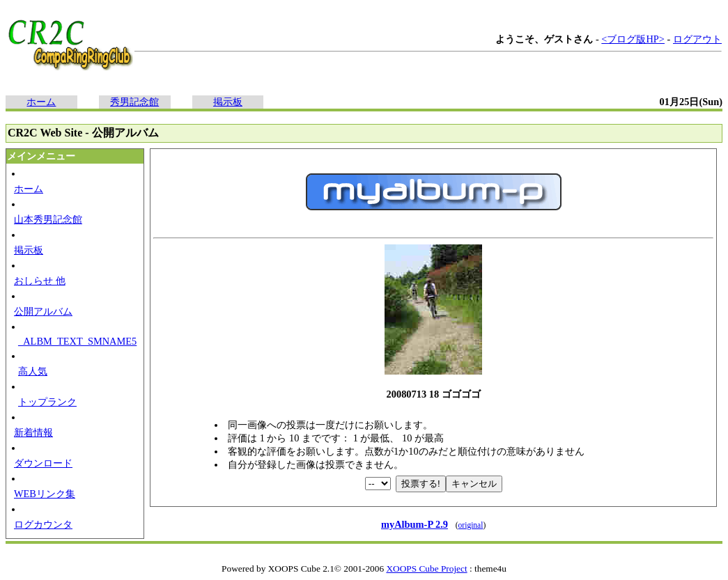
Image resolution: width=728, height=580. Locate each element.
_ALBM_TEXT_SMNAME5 (77, 341)
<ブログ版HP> (633, 39)
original (471, 525)
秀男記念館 (134, 102)
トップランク (47, 402)
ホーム (41, 102)
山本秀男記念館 (48, 219)
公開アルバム (43, 311)
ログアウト (697, 39)
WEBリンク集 (45, 494)
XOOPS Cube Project (426, 569)
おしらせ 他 (40, 281)
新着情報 (33, 432)
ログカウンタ (43, 524)
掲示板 (228, 102)
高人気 (33, 371)
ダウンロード (43, 463)
